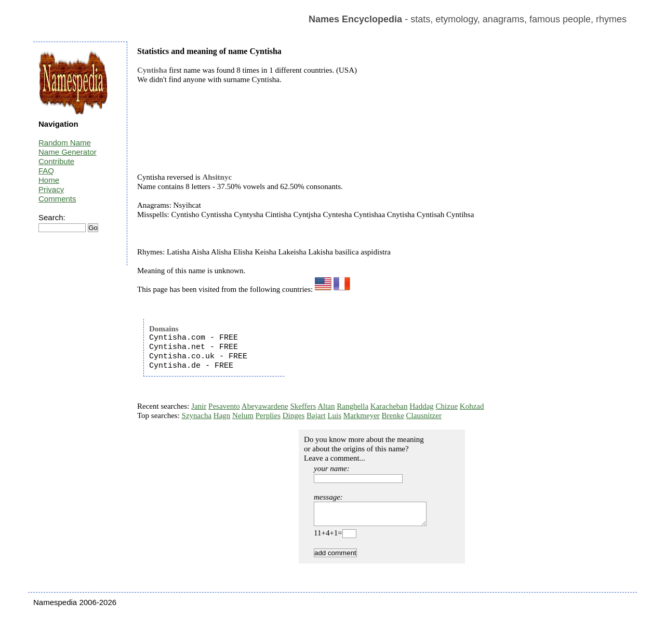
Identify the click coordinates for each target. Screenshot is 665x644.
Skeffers (303, 406)
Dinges (294, 415)
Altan (326, 406)
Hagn (222, 415)
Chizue (447, 406)
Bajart (316, 415)
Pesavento (224, 406)
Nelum (243, 415)
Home (49, 180)
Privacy (51, 189)
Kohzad (472, 406)
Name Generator (68, 152)
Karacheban (389, 406)
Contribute (56, 161)
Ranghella (353, 406)
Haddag (422, 406)
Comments (57, 199)
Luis (334, 415)
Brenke (393, 415)
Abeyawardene (265, 406)
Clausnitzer (424, 415)
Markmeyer (362, 415)
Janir (199, 406)
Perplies (268, 415)
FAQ (46, 171)
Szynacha (197, 415)
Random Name (65, 143)
